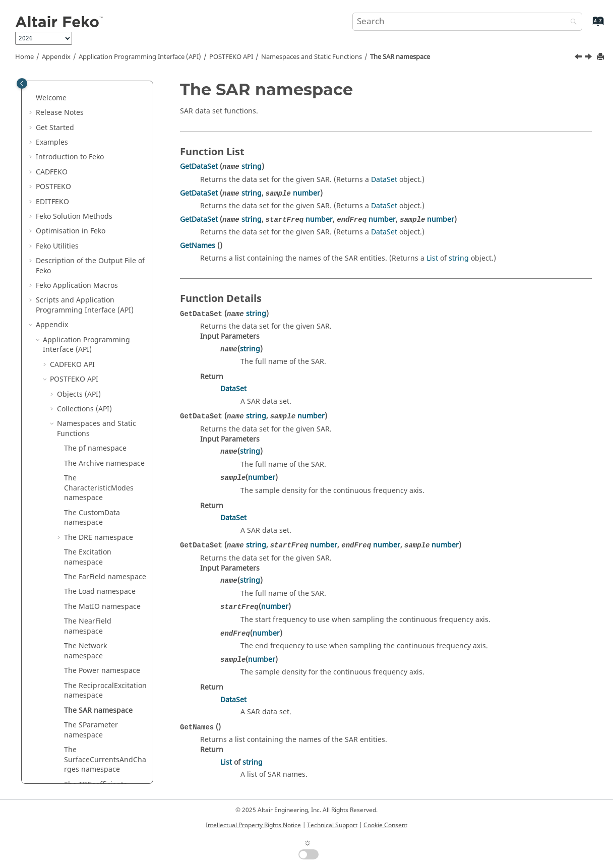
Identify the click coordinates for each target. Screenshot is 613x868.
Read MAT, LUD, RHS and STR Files (93, 676)
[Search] (571, 22)
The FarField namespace (105, 256)
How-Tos (57, 582)
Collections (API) (84, 88)
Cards (70, 567)
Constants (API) (83, 552)
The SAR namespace (400, 57)
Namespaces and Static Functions (312, 57)
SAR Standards (68, 641)
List (432, 258)
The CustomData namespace (92, 197)
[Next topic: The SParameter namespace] (589, 58)
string (252, 167)
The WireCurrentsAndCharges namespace (104, 498)
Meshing (58, 626)
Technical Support (332, 825)
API (231, 57)
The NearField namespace (88, 305)
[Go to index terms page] (587, 26)
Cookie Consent (385, 825)
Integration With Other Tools (91, 695)
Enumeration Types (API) (99, 522)
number (306, 193)
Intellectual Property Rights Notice (253, 825)
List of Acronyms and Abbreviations (78, 730)
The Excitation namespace (88, 236)
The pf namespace (95, 127)
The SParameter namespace (91, 409)
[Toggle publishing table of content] (22, 83)
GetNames (198, 246)
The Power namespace (102, 350)
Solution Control (70, 656)
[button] (53, 88)
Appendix (56, 57)
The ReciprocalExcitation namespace (105, 370)
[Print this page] (601, 57)
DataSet (384, 180)
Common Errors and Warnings (94, 764)
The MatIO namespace (102, 286)
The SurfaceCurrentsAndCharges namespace (105, 439)
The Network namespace (85, 330)
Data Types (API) (85, 538)
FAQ (50, 597)
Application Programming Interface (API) (140, 57)
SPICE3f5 (58, 710)
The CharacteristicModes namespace (99, 167)
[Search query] (467, 22)
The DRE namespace (99, 216)
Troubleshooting (71, 611)
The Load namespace (100, 270)
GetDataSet (199, 167)
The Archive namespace (104, 142)
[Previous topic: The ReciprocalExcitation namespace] (579, 58)
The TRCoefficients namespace (96, 469)
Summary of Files (72, 750)
